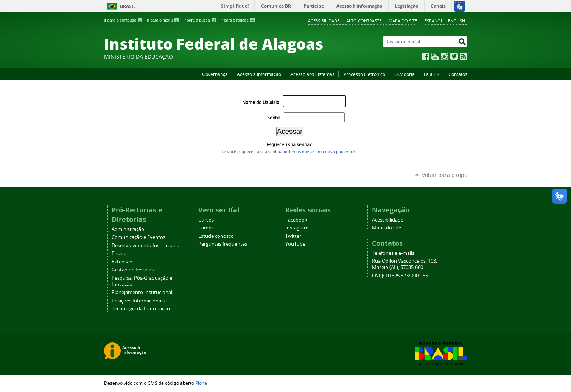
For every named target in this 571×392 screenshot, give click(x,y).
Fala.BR (432, 74)
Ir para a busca (200, 20)
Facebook (426, 56)
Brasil (128, 6)
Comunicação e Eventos (138, 237)
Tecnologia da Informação (141, 309)
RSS (464, 56)
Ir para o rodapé (238, 20)
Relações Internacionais (138, 301)
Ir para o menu (163, 20)
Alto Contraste (364, 21)
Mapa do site (403, 21)
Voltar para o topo (445, 175)
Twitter (454, 56)
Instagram (445, 56)
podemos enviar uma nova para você (319, 152)
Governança (215, 74)
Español (434, 21)
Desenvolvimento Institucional (146, 246)
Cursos (206, 220)
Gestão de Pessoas (133, 270)
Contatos (458, 74)
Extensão (122, 262)
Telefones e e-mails (393, 253)
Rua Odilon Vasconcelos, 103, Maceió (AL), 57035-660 (405, 264)
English (457, 21)
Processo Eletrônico (364, 74)
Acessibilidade (324, 21)
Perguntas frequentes (223, 244)
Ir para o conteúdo (123, 20)
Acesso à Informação (259, 74)
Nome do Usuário (261, 102)
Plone (201, 383)
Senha (274, 118)
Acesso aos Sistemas (312, 74)
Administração (128, 229)
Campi (205, 228)
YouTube (435, 56)
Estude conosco (216, 236)
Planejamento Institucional (142, 292)
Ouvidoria (405, 74)
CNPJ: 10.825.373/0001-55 (400, 276)
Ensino (119, 253)
